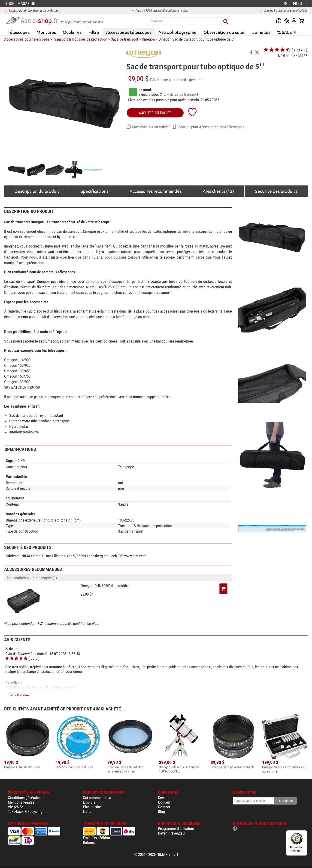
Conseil (164, 802)
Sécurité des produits (276, 191)
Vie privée (15, 807)
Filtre (94, 32)
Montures (46, 32)
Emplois (89, 802)
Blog (161, 811)
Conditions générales (24, 798)
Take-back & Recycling (25, 811)
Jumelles (261, 32)
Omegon (148, 39)
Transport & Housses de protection (80, 39)
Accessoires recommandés (156, 191)
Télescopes (19, 32)
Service (164, 798)
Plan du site (92, 807)
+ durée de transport (183, 94)
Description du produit (37, 191)
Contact (164, 807)
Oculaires (72, 32)
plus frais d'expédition (186, 80)
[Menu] (305, 833)
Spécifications (94, 191)
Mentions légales (21, 802)
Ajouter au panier (155, 113)
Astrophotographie (177, 32)
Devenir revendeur (172, 833)
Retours (89, 842)
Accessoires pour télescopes (27, 39)
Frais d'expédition (96, 838)
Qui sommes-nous (97, 798)
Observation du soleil (224, 32)
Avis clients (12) (218, 191)
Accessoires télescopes (129, 32)
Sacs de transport (124, 39)
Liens (87, 811)
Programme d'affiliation (176, 829)
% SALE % (287, 32)
